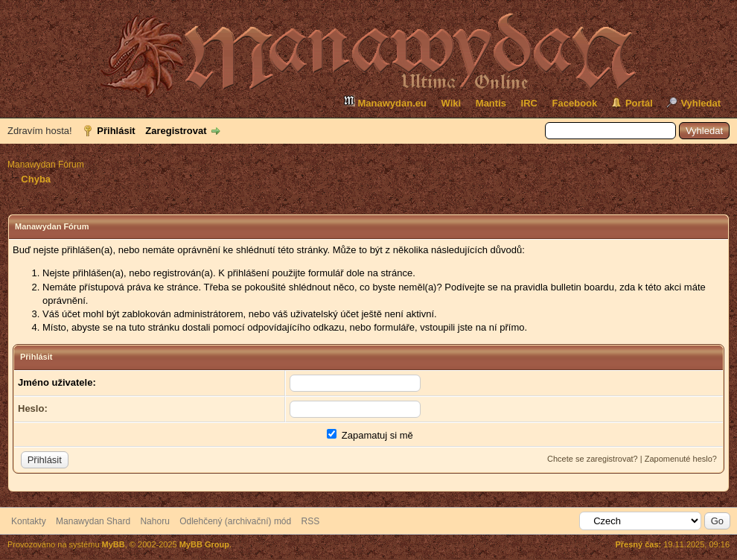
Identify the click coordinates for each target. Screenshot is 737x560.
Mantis (491, 103)
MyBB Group (204, 544)
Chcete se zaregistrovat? (593, 459)
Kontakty (29, 521)
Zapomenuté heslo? (681, 459)
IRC (529, 103)
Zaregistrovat (176, 131)
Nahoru (154, 521)
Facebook (575, 103)
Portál (639, 103)
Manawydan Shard (93, 521)
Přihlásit (116, 131)
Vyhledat (701, 103)
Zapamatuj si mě (370, 435)
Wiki (452, 103)
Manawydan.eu (385, 102)
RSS (311, 521)
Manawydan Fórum (46, 165)
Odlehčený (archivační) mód (235, 521)
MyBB (114, 544)
